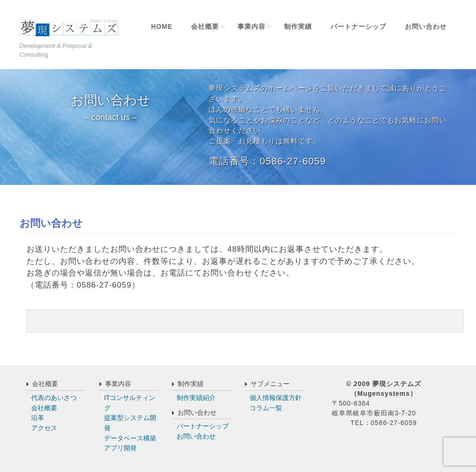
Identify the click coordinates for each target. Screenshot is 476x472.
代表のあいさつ (54, 398)
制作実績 (298, 26)
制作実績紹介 (196, 398)
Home (162, 26)
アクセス (44, 428)
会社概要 (205, 26)
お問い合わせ (426, 26)
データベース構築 (130, 438)
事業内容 (251, 26)
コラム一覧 (266, 408)
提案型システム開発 (130, 423)
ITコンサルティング (130, 403)
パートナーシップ (358, 26)
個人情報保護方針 (276, 398)
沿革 (38, 418)
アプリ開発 (120, 448)
